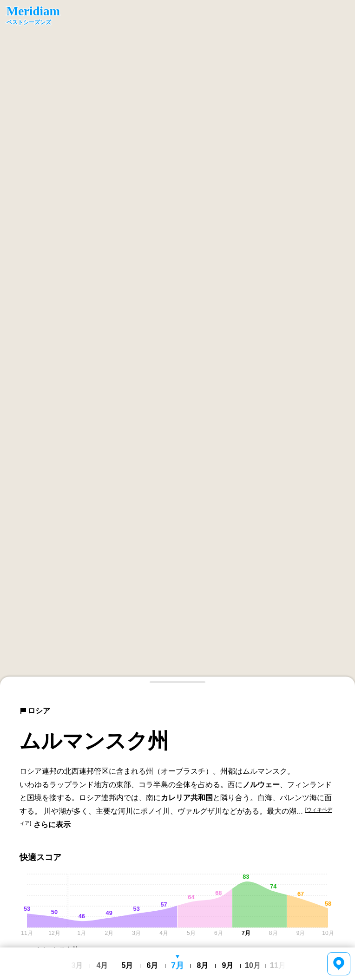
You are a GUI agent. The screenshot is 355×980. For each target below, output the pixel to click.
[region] (177, 343)
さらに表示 (52, 825)
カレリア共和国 (187, 798)
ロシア (35, 711)
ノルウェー (261, 785)
